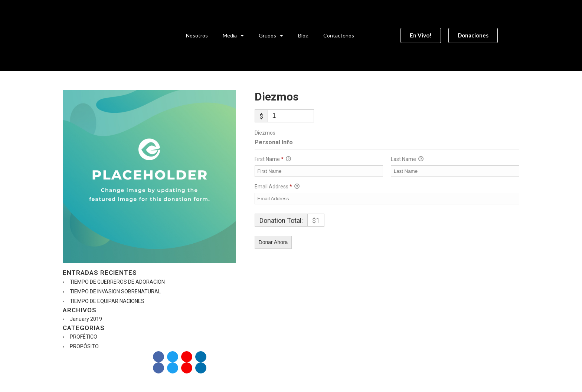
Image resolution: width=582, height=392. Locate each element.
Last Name (407, 159)
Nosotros (197, 35)
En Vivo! (83, 356)
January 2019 (86, 319)
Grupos (271, 36)
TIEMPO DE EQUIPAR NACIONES (107, 301)
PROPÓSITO (84, 346)
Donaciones (127, 356)
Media (233, 36)
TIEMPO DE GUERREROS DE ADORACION (117, 282)
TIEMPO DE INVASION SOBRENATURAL (115, 291)
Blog (303, 35)
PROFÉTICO (84, 337)
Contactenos (339, 35)
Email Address (277, 187)
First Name (273, 159)
